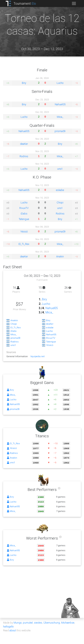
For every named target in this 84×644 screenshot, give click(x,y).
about (13, 627)
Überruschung (52, 619)
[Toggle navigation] (74, 3)
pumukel (28, 619)
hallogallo (8, 623)
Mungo (18, 619)
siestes (38, 619)
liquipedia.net (38, 356)
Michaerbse (68, 619)
